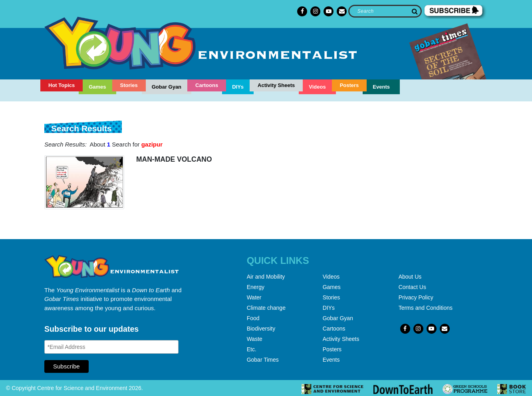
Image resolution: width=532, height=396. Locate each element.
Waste (255, 339)
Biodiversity (261, 329)
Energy (256, 287)
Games (97, 87)
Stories (129, 85)
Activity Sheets (276, 85)
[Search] (385, 11)
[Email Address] (111, 347)
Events (381, 87)
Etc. (252, 349)
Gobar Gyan (167, 87)
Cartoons (207, 85)
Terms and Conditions (426, 308)
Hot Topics (62, 85)
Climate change (266, 308)
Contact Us (412, 287)
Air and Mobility (266, 277)
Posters (349, 85)
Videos (317, 87)
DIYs (238, 87)
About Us (410, 277)
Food (253, 318)
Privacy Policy (416, 297)
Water (254, 297)
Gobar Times (263, 360)
